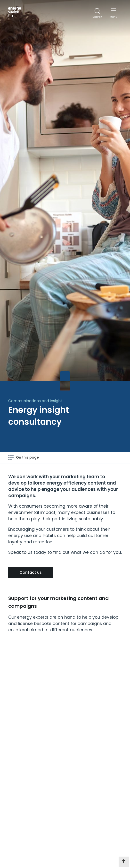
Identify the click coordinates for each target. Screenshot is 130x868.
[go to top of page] (124, 862)
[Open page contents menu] (24, 457)
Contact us (31, 572)
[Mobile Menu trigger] (113, 13)
